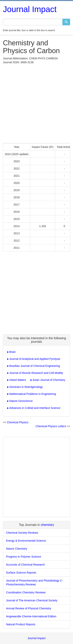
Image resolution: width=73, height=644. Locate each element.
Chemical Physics (18, 422)
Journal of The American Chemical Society (32, 600)
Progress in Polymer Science (24, 557)
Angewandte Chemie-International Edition (31, 616)
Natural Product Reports (21, 624)
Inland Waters (18, 380)
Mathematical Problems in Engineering (33, 394)
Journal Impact (30, 9)
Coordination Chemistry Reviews (26, 592)
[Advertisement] (36, 103)
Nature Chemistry (17, 549)
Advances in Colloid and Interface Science (35, 408)
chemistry (47, 525)
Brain (13, 352)
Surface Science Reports (21, 573)
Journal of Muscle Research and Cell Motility (36, 373)
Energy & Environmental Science (26, 541)
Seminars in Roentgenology (26, 387)
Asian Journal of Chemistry (49, 380)
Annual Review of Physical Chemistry (29, 608)
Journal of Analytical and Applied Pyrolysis (35, 359)
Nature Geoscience (21, 401)
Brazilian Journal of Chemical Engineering (35, 366)
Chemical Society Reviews (22, 533)
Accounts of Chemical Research (25, 565)
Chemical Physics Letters (51, 426)
